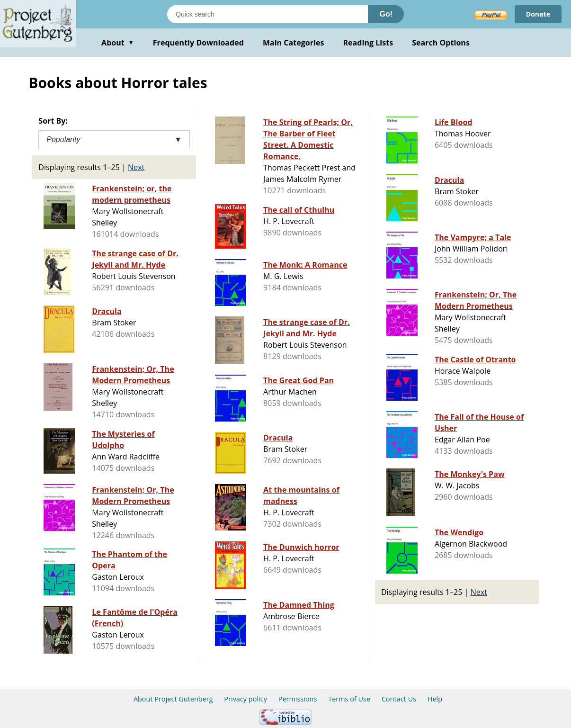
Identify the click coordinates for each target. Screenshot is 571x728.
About (118, 43)
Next (136, 167)
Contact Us (399, 699)
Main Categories (294, 43)
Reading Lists (368, 43)
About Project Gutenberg (173, 699)
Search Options (441, 43)
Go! (386, 14)
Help (435, 699)
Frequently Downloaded (198, 43)
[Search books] (268, 14)
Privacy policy (245, 699)
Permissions (298, 699)
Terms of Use (349, 699)
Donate (538, 14)
